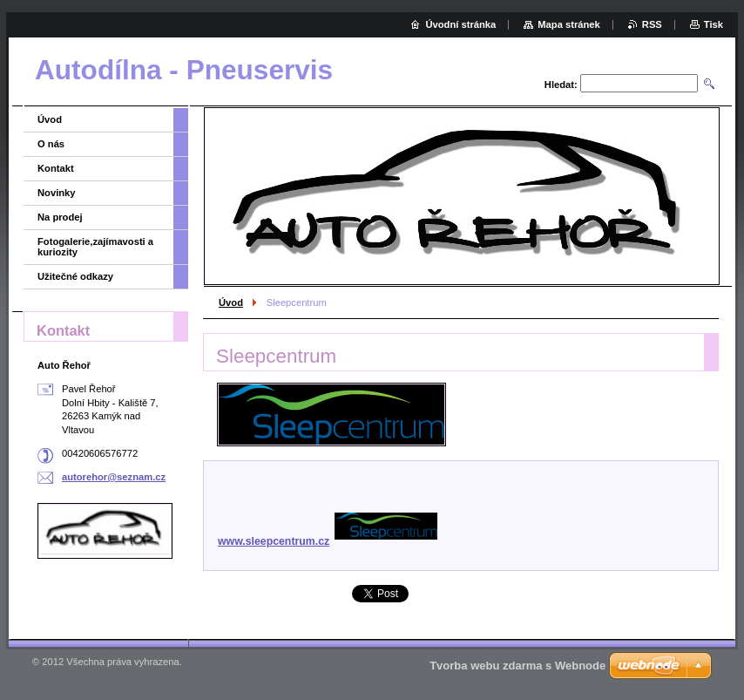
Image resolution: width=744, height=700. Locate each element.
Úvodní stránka (460, 24)
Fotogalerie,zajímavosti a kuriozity (95, 247)
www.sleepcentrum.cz (328, 541)
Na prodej (60, 217)
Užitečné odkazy (75, 276)
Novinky (57, 193)
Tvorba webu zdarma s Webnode (517, 666)
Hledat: (561, 85)
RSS (652, 24)
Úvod (231, 302)
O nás (51, 144)
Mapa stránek (569, 24)
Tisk (714, 24)
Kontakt (56, 168)
